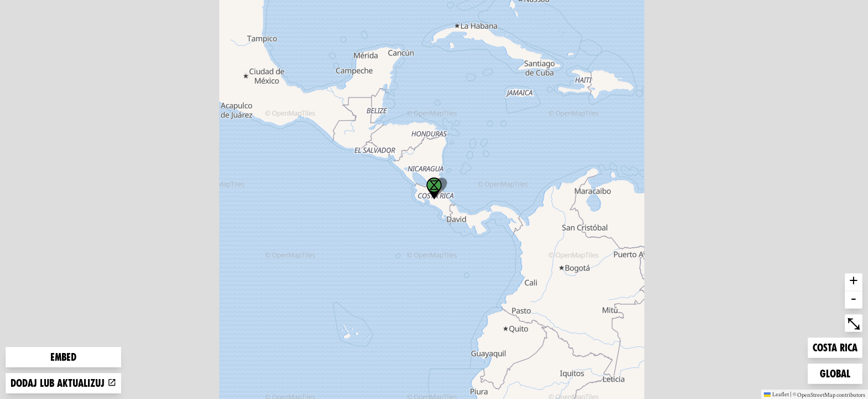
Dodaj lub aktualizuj (63, 383)
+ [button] (854, 282)
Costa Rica (835, 347)
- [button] (854, 300)
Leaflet (776, 394)
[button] (434, 188)
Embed (63, 357)
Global (838, 373)
